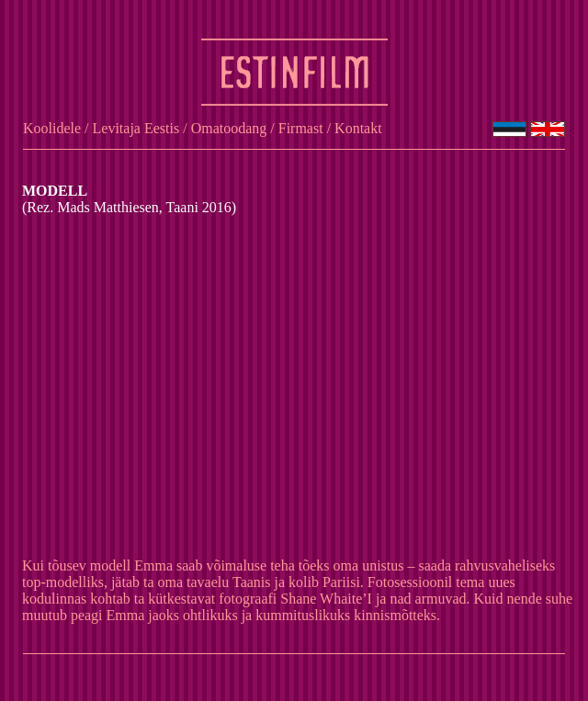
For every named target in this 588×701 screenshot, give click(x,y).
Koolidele (52, 128)
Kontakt (358, 128)
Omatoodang (229, 128)
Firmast (301, 128)
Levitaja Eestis (136, 128)
